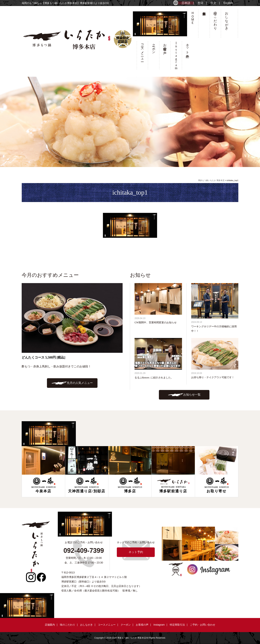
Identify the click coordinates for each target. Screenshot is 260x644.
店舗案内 (204, 25)
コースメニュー (142, 51)
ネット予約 (187, 47)
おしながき (227, 19)
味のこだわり (215, 19)
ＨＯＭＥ (193, 16)
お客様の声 (165, 45)
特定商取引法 (177, 625)
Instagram (159, 625)
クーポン (154, 47)
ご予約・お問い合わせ (203, 625)
